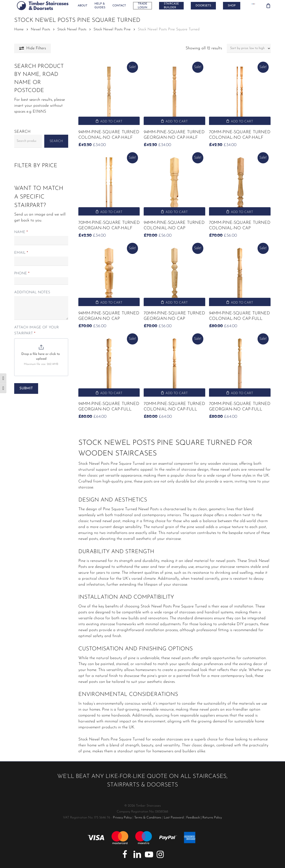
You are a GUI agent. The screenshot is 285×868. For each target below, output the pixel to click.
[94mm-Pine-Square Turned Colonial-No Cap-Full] (240, 275)
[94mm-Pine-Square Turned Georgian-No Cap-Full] (109, 366)
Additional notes (32, 292)
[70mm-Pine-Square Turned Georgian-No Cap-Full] (240, 366)
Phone (22, 273)
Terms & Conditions (148, 818)
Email (21, 253)
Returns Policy (212, 818)
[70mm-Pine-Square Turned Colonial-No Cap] (240, 185)
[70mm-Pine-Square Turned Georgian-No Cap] (174, 275)
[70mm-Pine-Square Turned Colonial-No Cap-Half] (240, 94)
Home (19, 29)
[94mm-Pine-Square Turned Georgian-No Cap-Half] (174, 94)
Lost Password (174, 818)
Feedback (193, 818)
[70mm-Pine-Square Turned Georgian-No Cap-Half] (109, 185)
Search (22, 132)
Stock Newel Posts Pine (112, 29)
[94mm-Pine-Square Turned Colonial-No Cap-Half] (109, 94)
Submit (26, 388)
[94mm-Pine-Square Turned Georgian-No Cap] (109, 275)
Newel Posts (40, 29)
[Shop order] (249, 48)
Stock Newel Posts (72, 29)
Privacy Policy (122, 818)
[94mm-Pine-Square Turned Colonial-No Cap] (174, 185)
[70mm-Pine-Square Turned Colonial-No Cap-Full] (174, 366)
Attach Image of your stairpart (37, 331)
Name (21, 232)
